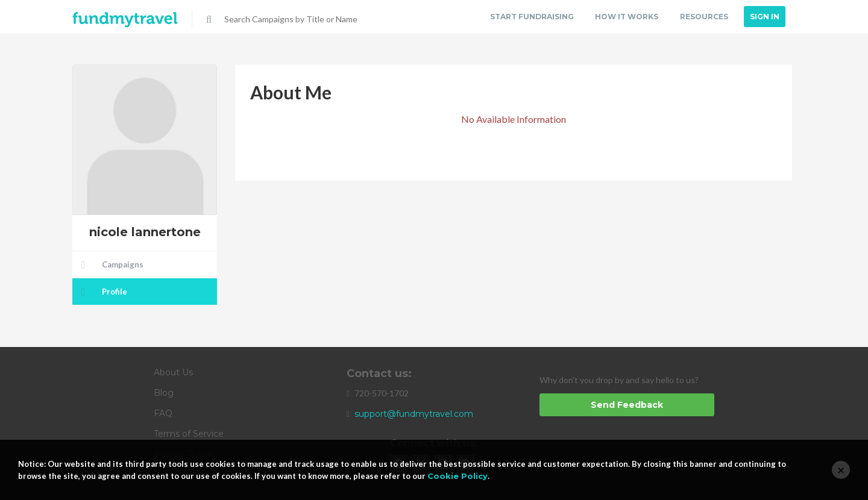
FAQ (163, 413)
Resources (703, 17)
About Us (173, 372)
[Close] (841, 470)
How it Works (625, 17)
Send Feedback (627, 405)
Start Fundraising (530, 17)
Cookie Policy (458, 476)
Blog (164, 393)
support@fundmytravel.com (414, 414)
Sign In (765, 17)
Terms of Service (189, 434)
